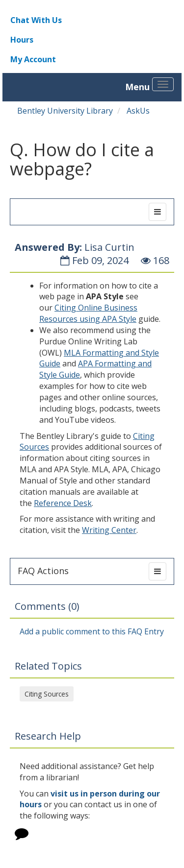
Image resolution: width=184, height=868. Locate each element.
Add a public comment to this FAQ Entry (92, 631)
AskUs (138, 111)
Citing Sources (47, 694)
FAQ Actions (43, 571)
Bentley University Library (65, 111)
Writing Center (109, 530)
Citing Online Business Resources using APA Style (88, 313)
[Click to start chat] (22, 835)
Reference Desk (63, 503)
